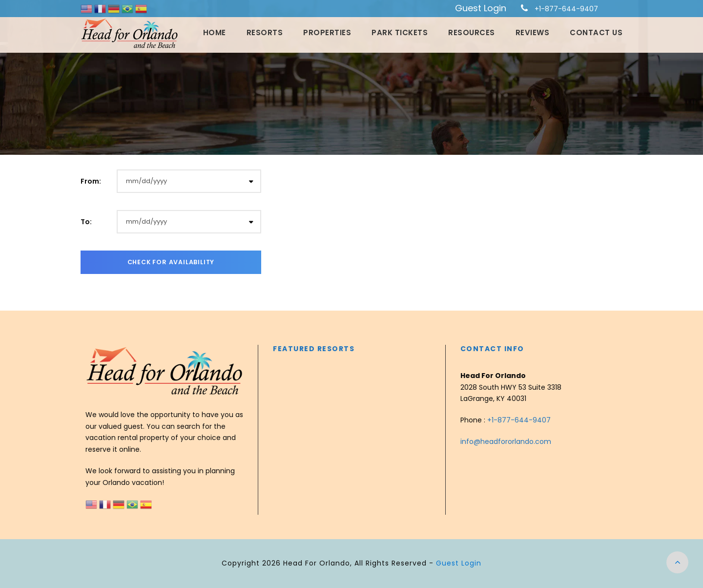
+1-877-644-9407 (566, 9)
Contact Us (596, 32)
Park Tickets (400, 32)
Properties (327, 32)
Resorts (265, 32)
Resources (472, 32)
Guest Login (481, 8)
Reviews (533, 32)
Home (215, 32)
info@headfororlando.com (506, 441)
